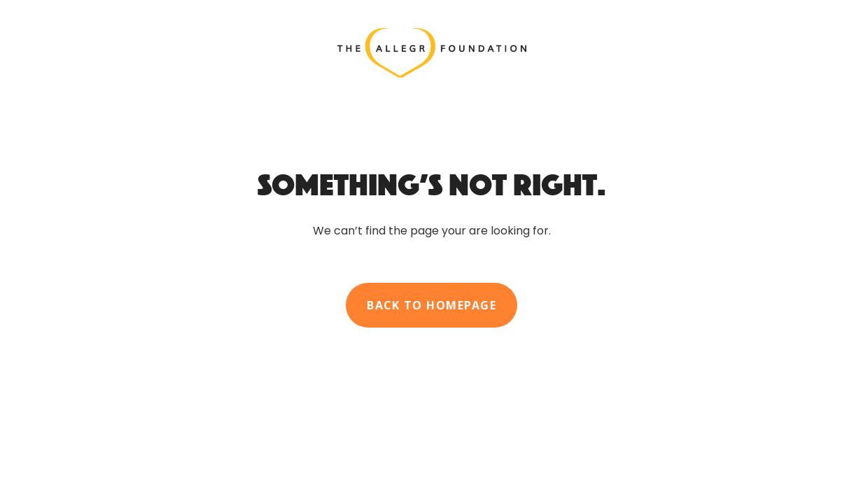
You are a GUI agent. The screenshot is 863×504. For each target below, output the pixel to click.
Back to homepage (431, 305)
